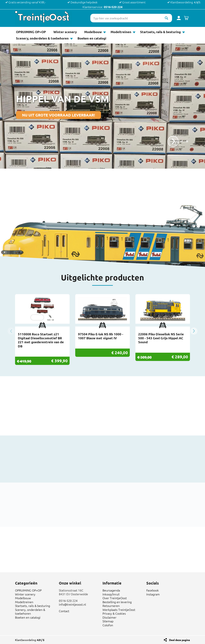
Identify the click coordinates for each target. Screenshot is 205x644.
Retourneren (111, 606)
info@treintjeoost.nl (72, 604)
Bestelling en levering (117, 602)
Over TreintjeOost (115, 598)
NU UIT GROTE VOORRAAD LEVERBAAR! (58, 115)
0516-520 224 (113, 7)
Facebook (153, 590)
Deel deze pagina (180, 640)
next (173, 141)
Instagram (153, 594)
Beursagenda (111, 590)
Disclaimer (109, 617)
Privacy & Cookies (114, 613)
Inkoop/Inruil (111, 594)
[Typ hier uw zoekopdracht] (131, 18)
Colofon (108, 625)
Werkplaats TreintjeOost (119, 610)
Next (194, 331)
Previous (11, 331)
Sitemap (108, 621)
